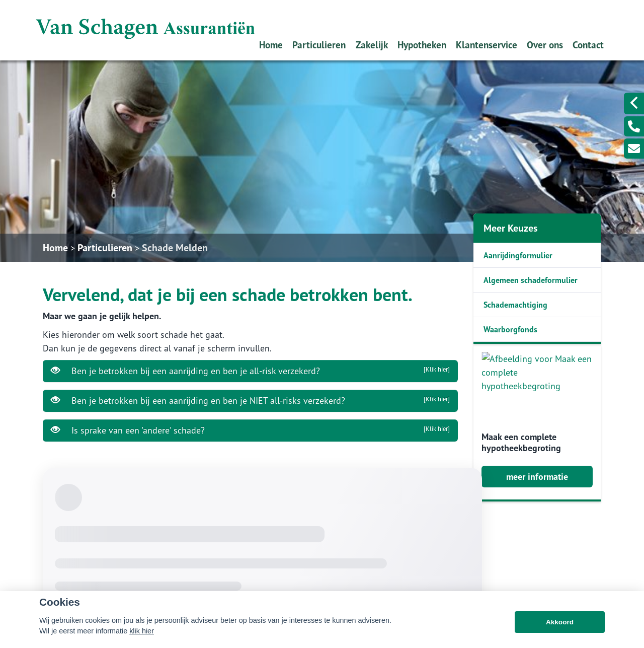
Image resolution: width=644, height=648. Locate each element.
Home (271, 45)
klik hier (142, 640)
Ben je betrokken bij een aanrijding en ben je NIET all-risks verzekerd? (250, 400)
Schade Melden (175, 248)
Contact (588, 45)
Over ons (545, 45)
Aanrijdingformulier (518, 255)
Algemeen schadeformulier (531, 280)
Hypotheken (422, 45)
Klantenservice (487, 45)
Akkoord (560, 631)
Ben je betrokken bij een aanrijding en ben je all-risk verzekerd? (250, 371)
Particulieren (319, 45)
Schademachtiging (515, 305)
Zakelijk (372, 45)
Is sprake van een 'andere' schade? (250, 430)
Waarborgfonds (510, 329)
